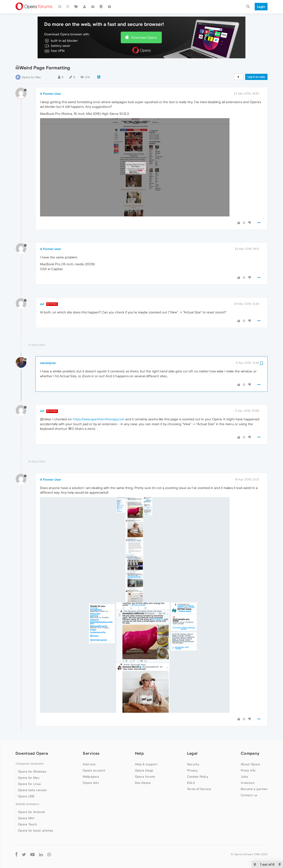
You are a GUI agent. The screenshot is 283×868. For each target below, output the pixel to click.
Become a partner (254, 789)
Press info (248, 770)
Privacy (192, 770)
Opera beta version (32, 790)
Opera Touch (27, 824)
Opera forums (145, 777)
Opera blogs (144, 770)
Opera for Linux (29, 784)
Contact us (249, 795)
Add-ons (89, 764)
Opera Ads (91, 783)
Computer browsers (30, 764)
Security (193, 764)
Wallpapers (91, 777)
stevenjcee (48, 363)
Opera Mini (26, 818)
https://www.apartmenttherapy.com (99, 419)
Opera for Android (31, 812)
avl (42, 304)
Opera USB (26, 796)
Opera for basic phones (36, 830)
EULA (191, 783)
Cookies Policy (198, 777)
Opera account (94, 770)
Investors (248, 783)
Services (91, 753)
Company (250, 753)
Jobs (244, 777)
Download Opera (144, 37)
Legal (192, 753)
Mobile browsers (27, 804)
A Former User (51, 94)
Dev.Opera (143, 783)
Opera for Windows (32, 771)
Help (139, 753)
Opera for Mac (31, 77)
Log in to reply (256, 77)
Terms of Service (199, 789)
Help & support (146, 764)
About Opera (250, 764)
